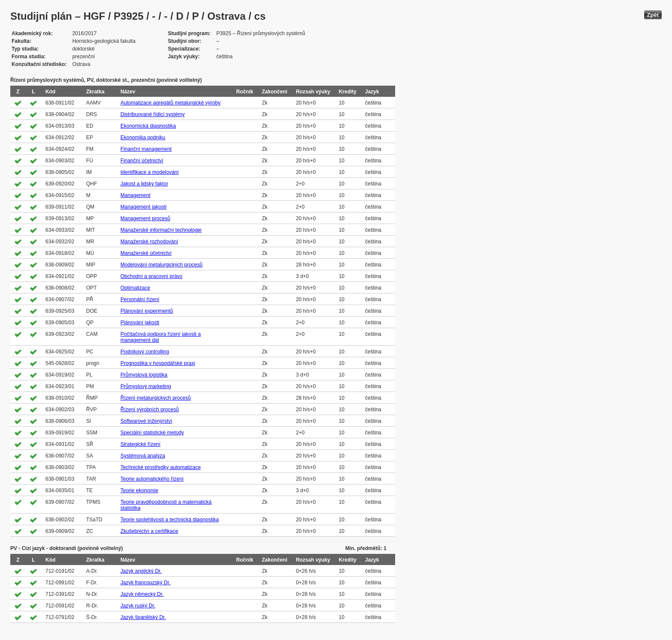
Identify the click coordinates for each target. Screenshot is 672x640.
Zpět (653, 15)
